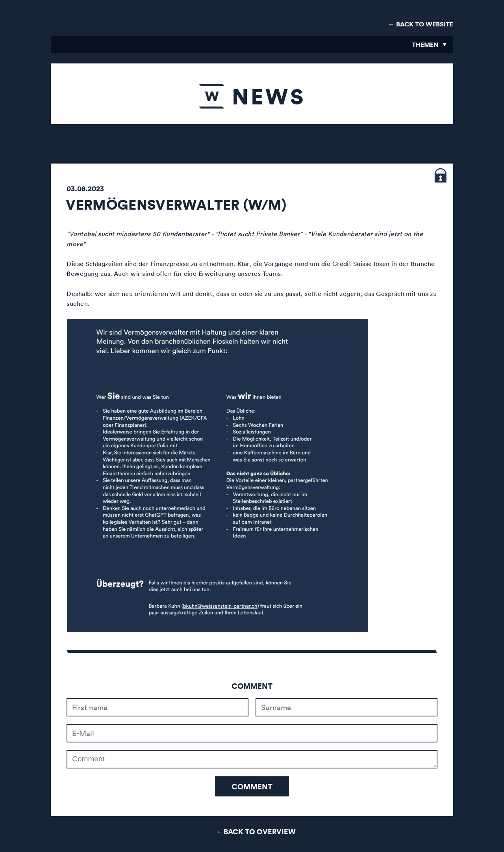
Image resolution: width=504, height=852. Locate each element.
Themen (425, 45)
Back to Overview (260, 831)
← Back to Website (421, 24)
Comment (252, 786)
